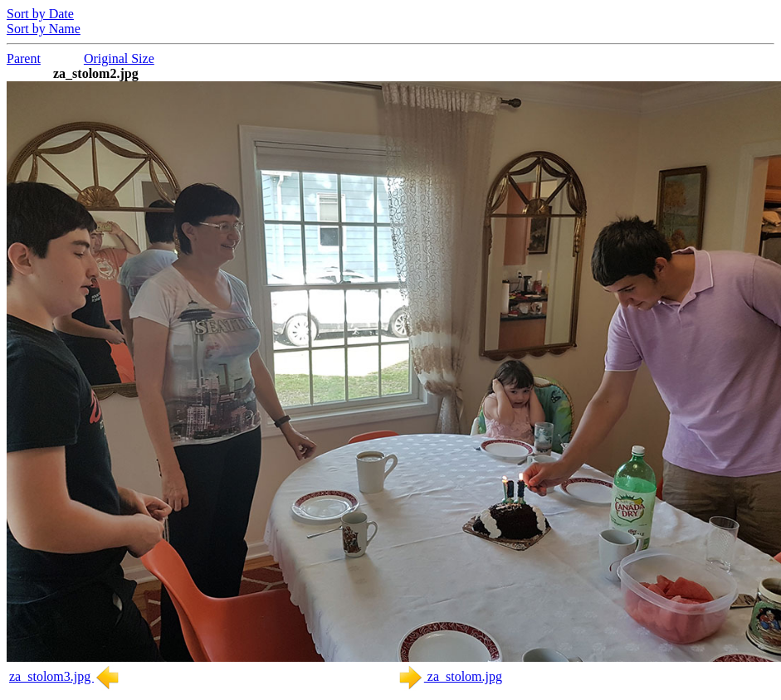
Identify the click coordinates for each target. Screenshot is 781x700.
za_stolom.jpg (450, 676)
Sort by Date (40, 14)
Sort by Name (44, 29)
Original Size (119, 58)
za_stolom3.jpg (65, 676)
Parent (24, 58)
